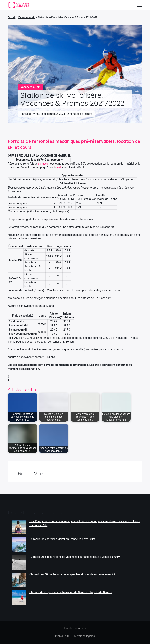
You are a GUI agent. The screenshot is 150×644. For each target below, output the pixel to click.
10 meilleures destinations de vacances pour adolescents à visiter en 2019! (75, 557)
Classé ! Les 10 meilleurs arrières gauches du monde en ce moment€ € (72, 574)
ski (59, 168)
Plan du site (62, 636)
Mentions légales (84, 636)
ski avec (43, 164)
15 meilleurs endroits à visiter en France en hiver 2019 (62, 539)
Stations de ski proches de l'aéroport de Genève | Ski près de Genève (71, 592)
